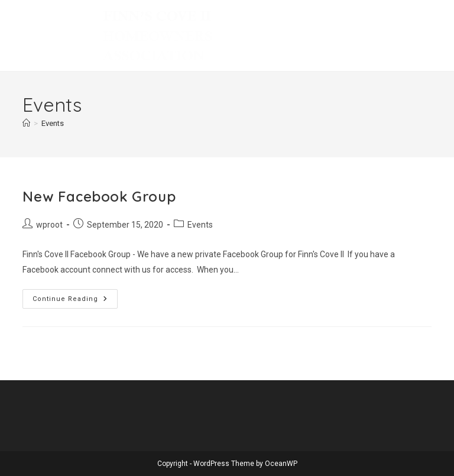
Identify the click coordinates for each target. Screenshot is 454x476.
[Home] (26, 123)
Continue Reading (75, 302)
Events (53, 123)
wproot (49, 225)
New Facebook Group (99, 196)
